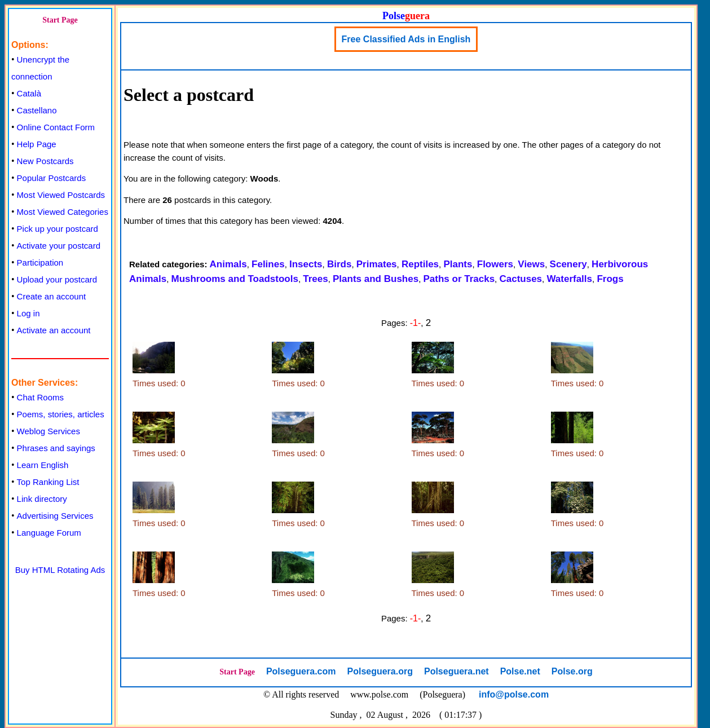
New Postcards (45, 161)
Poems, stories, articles (61, 414)
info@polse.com (514, 694)
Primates (377, 264)
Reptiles (420, 264)
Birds (339, 264)
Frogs (610, 279)
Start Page (60, 20)
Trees (315, 279)
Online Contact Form (56, 127)
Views (531, 264)
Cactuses (521, 279)
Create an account (52, 296)
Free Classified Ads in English (406, 39)
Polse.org (572, 671)
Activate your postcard (59, 246)
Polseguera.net (457, 671)
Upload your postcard (57, 279)
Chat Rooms (40, 397)
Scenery (568, 264)
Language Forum (49, 533)
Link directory (42, 499)
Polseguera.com (301, 671)
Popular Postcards (52, 178)
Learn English (43, 465)
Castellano (37, 110)
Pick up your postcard (58, 229)
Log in (28, 313)
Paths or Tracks (459, 279)
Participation (40, 262)
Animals (228, 264)
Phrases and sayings (56, 448)
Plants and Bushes (376, 279)
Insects (306, 264)
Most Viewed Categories (63, 212)
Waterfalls (569, 279)
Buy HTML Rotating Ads (60, 570)
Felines (268, 264)
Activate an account (54, 330)
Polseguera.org (380, 671)
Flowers (495, 264)
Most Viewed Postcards (61, 195)
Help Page (37, 144)
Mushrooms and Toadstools (234, 279)
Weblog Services (48, 431)
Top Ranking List (48, 482)
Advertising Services (55, 516)
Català (29, 93)
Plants (458, 264)
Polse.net (520, 671)
